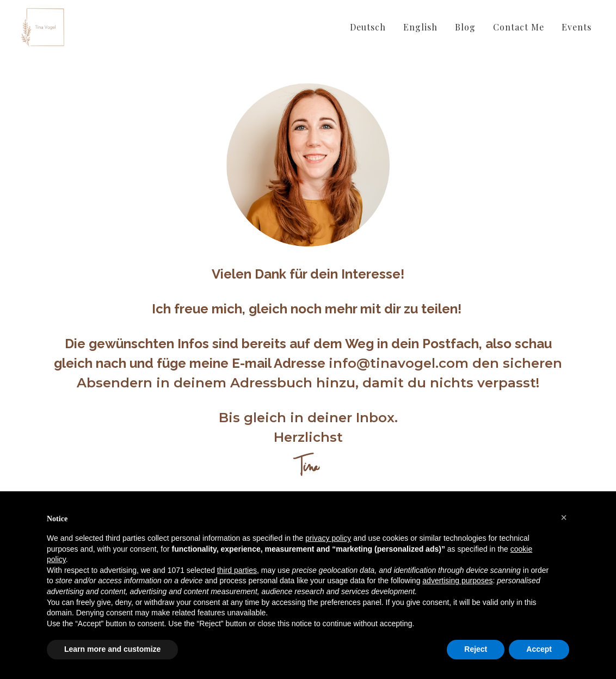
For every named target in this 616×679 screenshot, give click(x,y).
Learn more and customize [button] (112, 649)
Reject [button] (476, 649)
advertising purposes (457, 581)
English (420, 27)
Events (577, 27)
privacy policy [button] (328, 538)
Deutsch (368, 27)
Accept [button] (539, 649)
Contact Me (519, 27)
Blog (465, 27)
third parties (237, 570)
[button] (564, 517)
